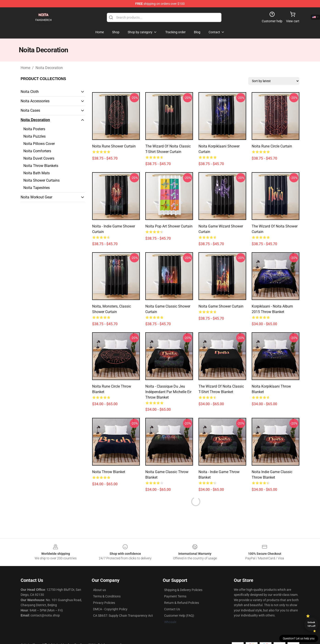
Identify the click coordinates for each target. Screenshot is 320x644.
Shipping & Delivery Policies (183, 590)
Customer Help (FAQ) (179, 616)
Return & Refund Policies (182, 603)
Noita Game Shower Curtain (221, 306)
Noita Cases (30, 110)
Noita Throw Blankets (41, 166)
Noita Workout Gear (36, 197)
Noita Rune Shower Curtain (114, 146)
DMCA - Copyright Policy (110, 609)
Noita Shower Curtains (41, 180)
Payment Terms (175, 596)
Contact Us (172, 609)
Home (25, 68)
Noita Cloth (30, 92)
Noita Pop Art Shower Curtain (169, 226)
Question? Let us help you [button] (299, 638)
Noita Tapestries (37, 188)
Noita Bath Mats (37, 173)
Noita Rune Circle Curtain (272, 146)
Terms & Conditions (107, 596)
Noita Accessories (35, 101)
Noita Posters (34, 129)
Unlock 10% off (311, 624)
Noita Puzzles (34, 136)
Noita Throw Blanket (109, 472)
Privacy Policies (104, 603)
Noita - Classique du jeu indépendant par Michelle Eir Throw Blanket (168, 392)
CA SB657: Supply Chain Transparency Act (123, 616)
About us (99, 590)
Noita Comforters (37, 151)
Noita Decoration (49, 68)
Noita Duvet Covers (39, 158)
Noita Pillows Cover (39, 144)
